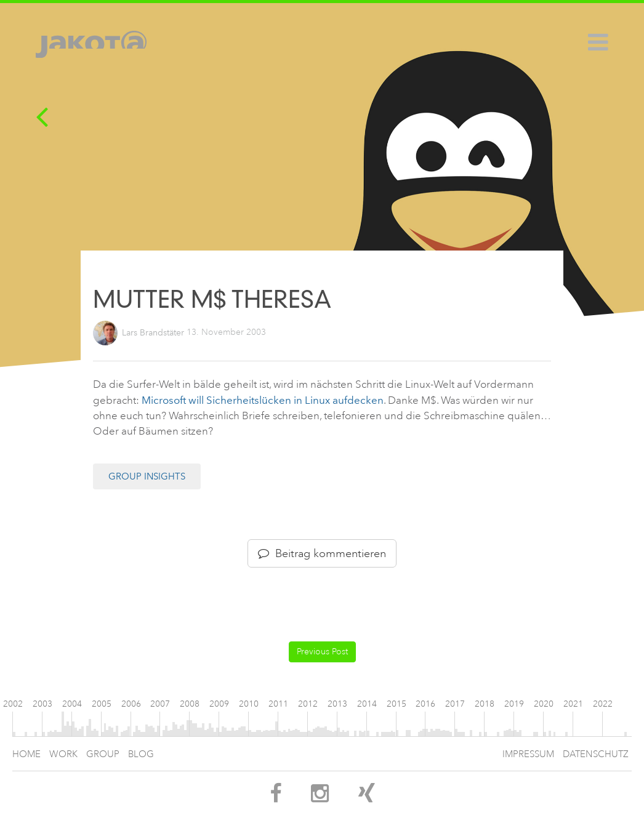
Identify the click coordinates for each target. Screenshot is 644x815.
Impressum (528, 754)
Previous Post (322, 652)
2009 (219, 704)
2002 (13, 704)
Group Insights (147, 476)
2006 (131, 704)
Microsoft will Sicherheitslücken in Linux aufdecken (263, 400)
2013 (337, 704)
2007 (160, 704)
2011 (278, 704)
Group (103, 754)
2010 (249, 704)
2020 (544, 704)
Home (26, 754)
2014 (367, 704)
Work (63, 754)
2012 (308, 704)
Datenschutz (596, 754)
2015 (396, 704)
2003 (42, 704)
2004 (72, 704)
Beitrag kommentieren (322, 553)
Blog (141, 754)
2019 (514, 704)
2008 (190, 704)
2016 (425, 704)
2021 (573, 704)
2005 (102, 704)
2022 (603, 704)
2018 (485, 704)
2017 (455, 704)
